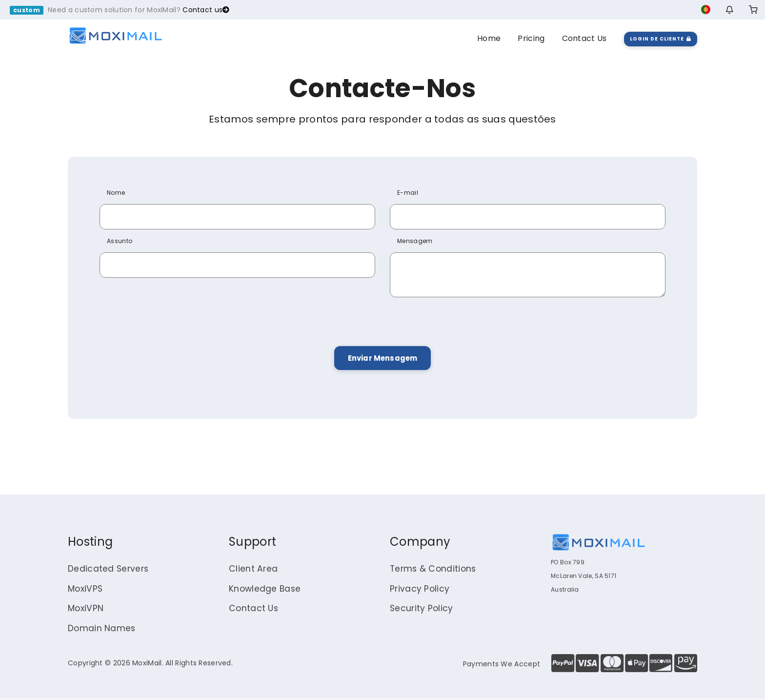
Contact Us (584, 38)
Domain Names (102, 630)
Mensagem (415, 241)
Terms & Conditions (434, 570)
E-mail (408, 193)
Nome (116, 193)
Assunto (120, 241)
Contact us (206, 10)
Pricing (531, 38)
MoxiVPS (86, 590)
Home (489, 38)
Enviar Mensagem (382, 359)
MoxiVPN (86, 610)
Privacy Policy (420, 590)
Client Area (253, 570)
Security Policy (422, 610)
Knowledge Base (266, 590)
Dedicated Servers (109, 570)
